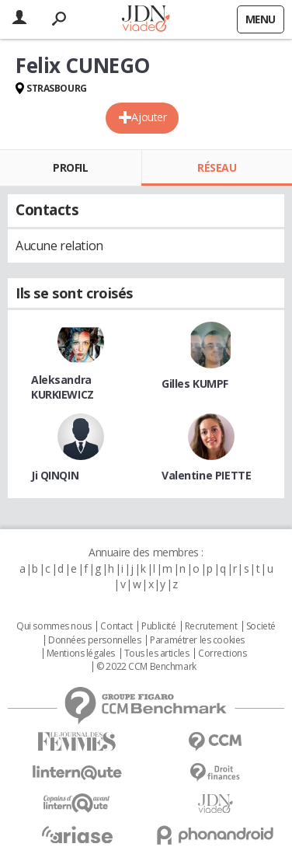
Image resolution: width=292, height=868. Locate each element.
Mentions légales (81, 654)
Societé (261, 626)
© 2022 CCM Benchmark (146, 667)
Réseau (217, 167)
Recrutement (211, 626)
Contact (116, 626)
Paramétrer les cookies (197, 640)
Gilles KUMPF (195, 383)
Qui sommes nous (54, 626)
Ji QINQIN (55, 475)
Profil (70, 167)
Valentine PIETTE (206, 475)
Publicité (158, 626)
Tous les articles (157, 654)
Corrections (222, 654)
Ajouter (149, 117)
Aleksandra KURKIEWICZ (63, 387)
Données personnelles (95, 640)
